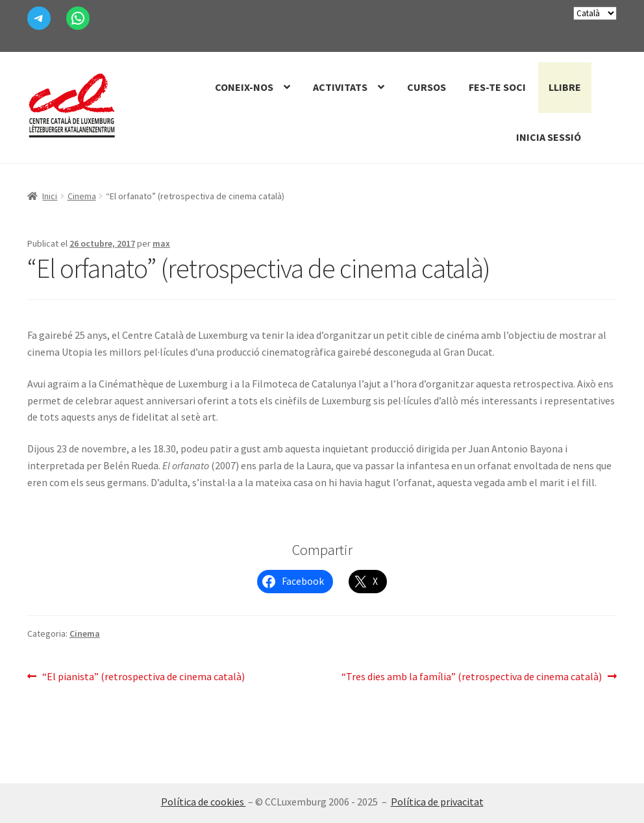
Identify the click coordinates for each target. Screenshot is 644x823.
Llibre (565, 87)
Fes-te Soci (497, 87)
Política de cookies (204, 802)
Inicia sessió (549, 137)
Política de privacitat (437, 802)
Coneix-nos (244, 87)
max (161, 243)
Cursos (427, 87)
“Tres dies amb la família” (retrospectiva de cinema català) (472, 677)
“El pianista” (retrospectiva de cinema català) (143, 677)
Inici (50, 196)
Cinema (82, 196)
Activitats (340, 87)
